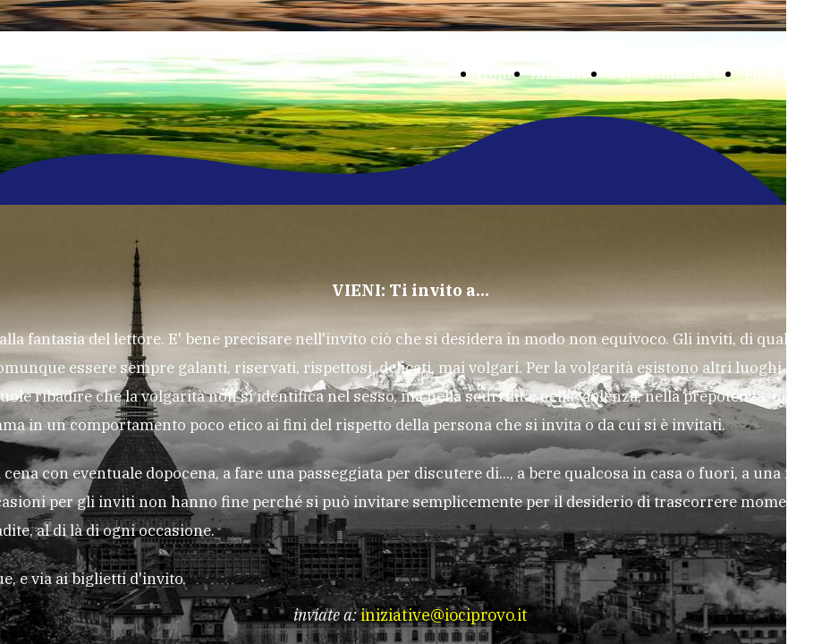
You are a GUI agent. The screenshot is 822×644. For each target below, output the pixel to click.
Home (498, 73)
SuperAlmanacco (669, 73)
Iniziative (564, 73)
